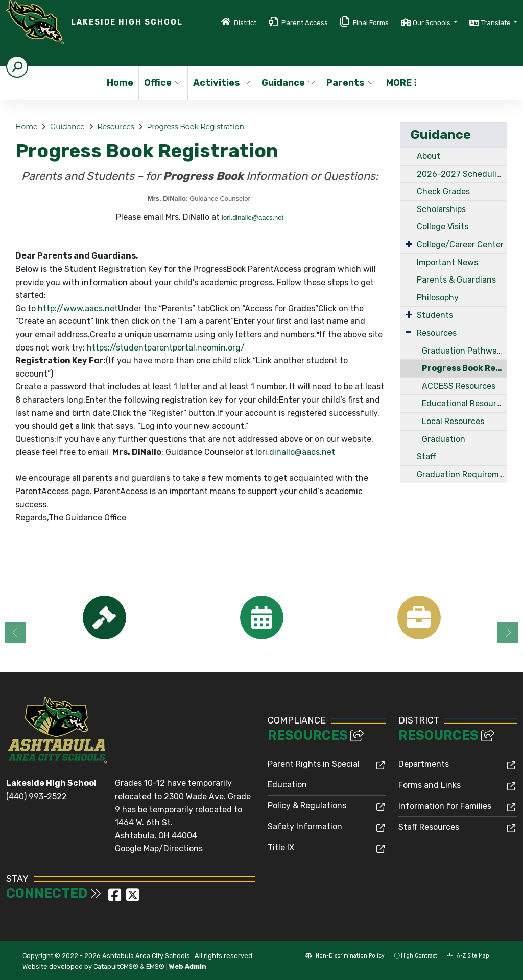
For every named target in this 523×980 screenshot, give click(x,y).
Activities (221, 83)
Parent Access (305, 23)
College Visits (443, 227)
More (401, 83)
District (245, 23)
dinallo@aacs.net (302, 452)
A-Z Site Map (468, 956)
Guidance (288, 83)
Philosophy (438, 298)
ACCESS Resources (459, 386)
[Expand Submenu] (409, 244)
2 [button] (269, 655)
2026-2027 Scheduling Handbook (462, 174)
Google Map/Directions (159, 848)
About (429, 156)
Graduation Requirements (462, 474)
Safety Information (305, 826)
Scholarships (441, 209)
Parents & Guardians (456, 280)
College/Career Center (460, 244)
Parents (350, 83)
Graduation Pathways (464, 351)
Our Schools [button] (432, 23)
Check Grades (443, 191)
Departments (424, 764)
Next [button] (508, 633)
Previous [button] (15, 633)
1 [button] (254, 655)
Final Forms (371, 23)
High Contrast (419, 956)
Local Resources (453, 421)
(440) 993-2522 (37, 796)
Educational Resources (465, 403)
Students (435, 315)
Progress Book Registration (196, 127)
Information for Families (445, 806)
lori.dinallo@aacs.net (253, 217)
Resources (116, 127)
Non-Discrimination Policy (345, 956)
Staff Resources (429, 827)
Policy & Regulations (307, 806)
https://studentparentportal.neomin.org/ (166, 348)
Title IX (281, 847)
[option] (104, 617)
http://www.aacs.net (78, 308)
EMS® (155, 966)
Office (163, 83)
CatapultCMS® (116, 966)
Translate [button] (497, 23)
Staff (426, 457)
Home (120, 83)
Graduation (444, 439)
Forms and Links (430, 785)
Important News (447, 262)
